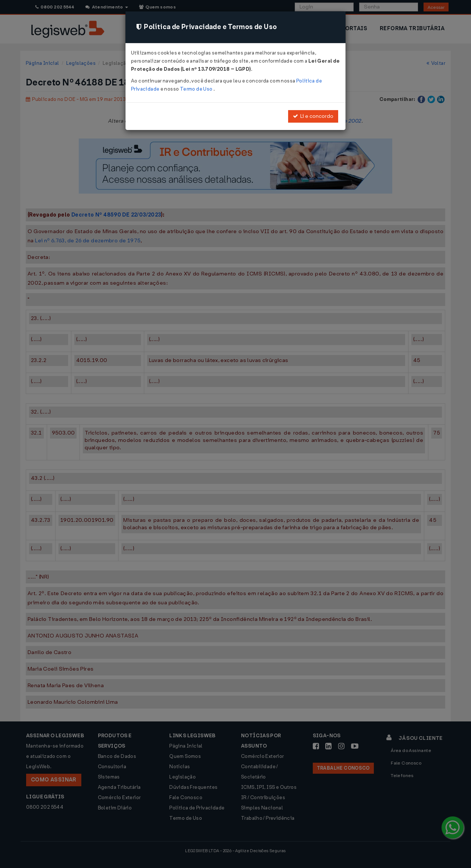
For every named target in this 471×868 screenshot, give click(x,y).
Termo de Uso (197, 89)
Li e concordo (313, 116)
